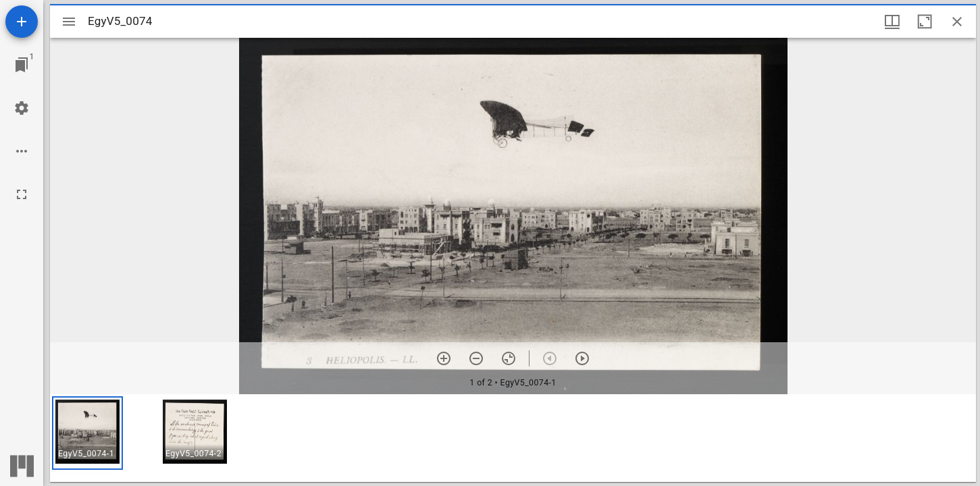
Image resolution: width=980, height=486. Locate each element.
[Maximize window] (925, 22)
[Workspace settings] (22, 108)
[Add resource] (22, 22)
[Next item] (582, 358)
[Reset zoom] (509, 358)
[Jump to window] (22, 65)
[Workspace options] (22, 151)
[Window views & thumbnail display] (892, 22)
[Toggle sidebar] (69, 22)
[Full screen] (22, 194)
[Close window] (957, 22)
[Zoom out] (476, 358)
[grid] (513, 438)
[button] (87, 433)
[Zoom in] (444, 358)
